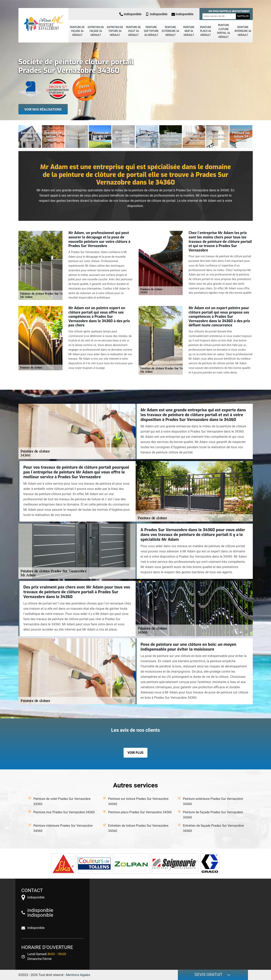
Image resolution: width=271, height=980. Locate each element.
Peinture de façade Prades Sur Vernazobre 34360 (213, 815)
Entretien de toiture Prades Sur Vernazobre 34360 (138, 828)
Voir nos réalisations (43, 110)
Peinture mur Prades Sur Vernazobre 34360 (64, 812)
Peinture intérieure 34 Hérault (243, 31)
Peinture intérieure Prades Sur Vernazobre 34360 (63, 828)
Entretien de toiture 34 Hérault (115, 31)
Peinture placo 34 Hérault (206, 31)
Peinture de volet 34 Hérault (133, 31)
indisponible (130, 14)
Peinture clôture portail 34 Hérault (224, 31)
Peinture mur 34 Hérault (189, 31)
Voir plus (135, 753)
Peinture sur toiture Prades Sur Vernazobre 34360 (138, 801)
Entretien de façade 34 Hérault (96, 31)
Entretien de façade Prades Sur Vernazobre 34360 (213, 828)
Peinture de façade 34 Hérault (77, 31)
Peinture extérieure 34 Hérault (170, 31)
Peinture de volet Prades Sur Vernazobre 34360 (62, 801)
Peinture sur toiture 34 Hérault (151, 31)
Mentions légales (78, 975)
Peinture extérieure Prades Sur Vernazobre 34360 (213, 801)
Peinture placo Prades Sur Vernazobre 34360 (140, 812)
